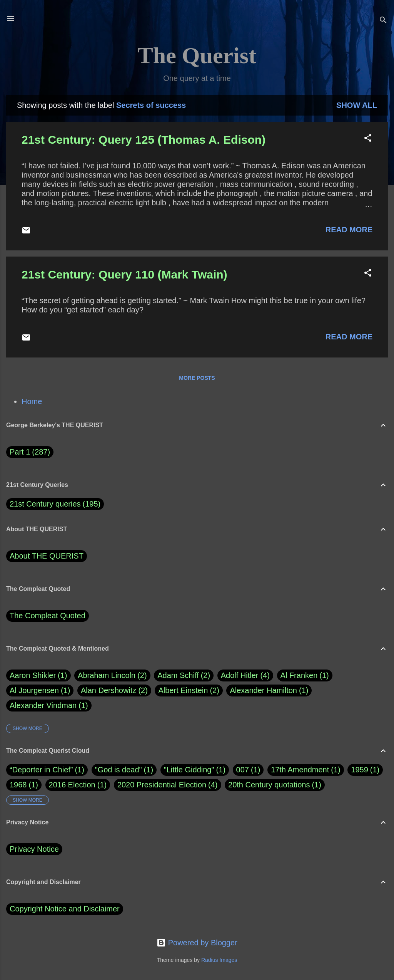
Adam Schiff (184, 675)
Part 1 (30, 452)
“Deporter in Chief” (41, 770)
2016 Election (72, 785)
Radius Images (219, 960)
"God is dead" (119, 770)
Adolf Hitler (245, 675)
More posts (197, 378)
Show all (357, 105)
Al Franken (305, 675)
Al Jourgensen (40, 691)
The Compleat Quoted (48, 616)
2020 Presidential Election (162, 785)
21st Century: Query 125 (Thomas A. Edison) (144, 140)
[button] (368, 139)
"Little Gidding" (189, 770)
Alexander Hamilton (269, 691)
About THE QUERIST (47, 556)
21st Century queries (45, 504)
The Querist (197, 55)
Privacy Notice (34, 849)
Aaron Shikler (38, 675)
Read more (349, 230)
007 (243, 770)
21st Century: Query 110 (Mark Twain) (124, 274)
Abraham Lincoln (112, 675)
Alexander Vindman (49, 706)
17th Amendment (300, 770)
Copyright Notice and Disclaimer (65, 909)
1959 (360, 770)
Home (32, 401)
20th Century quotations (269, 785)
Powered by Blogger (197, 943)
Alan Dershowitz (114, 691)
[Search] (383, 21)
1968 (18, 785)
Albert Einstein (189, 691)
